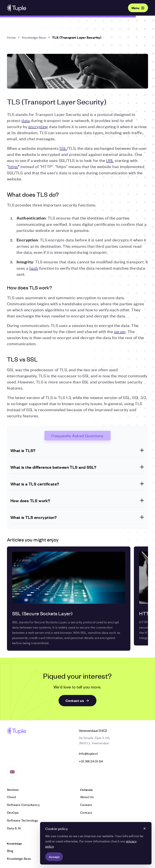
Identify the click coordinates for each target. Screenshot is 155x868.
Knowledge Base (34, 37)
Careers (86, 804)
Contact (86, 812)
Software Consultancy (23, 804)
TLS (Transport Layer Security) (77, 37)
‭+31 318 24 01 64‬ (91, 761)
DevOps (13, 812)
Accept (54, 857)
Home (11, 37)
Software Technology (23, 820)
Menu (138, 8)
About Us (87, 797)
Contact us (77, 701)
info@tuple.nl (88, 753)
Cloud (11, 797)
